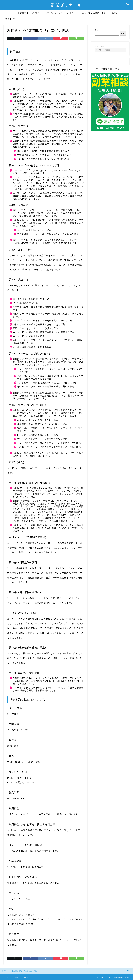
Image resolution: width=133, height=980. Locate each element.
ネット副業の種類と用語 (94, 13)
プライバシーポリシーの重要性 (61, 13)
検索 (97, 30)
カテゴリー (99, 46)
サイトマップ (12, 19)
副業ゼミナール (67, 5)
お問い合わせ (118, 13)
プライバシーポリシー (13, 977)
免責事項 (27, 977)
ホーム (9, 13)
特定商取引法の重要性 (29, 13)
